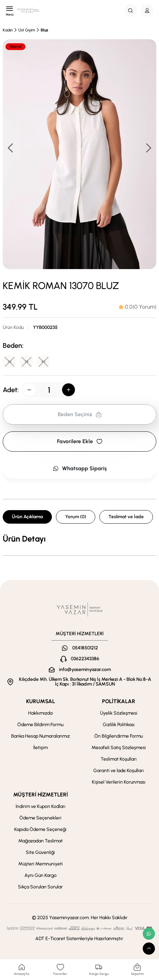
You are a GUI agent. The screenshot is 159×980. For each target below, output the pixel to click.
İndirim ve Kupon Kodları (41, 806)
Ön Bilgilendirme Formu (118, 736)
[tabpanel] (79, 539)
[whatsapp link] (149, 934)
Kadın (8, 30)
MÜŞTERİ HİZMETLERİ (41, 795)
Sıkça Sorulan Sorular (40, 887)
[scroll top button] (149, 949)
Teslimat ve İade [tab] (126, 517)
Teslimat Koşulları (119, 759)
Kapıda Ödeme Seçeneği (40, 829)
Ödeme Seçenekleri (40, 818)
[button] (148, 148)
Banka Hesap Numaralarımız (41, 736)
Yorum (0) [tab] (76, 517)
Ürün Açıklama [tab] (27, 517)
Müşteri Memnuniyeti (41, 864)
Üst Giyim (27, 30)
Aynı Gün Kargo (41, 875)
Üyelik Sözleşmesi (119, 713)
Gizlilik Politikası (119, 725)
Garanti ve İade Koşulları (118, 771)
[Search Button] (131, 10)
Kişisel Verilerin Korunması (119, 782)
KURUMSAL (41, 701)
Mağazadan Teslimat (41, 841)
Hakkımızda (40, 713)
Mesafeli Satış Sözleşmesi (119, 748)
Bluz (44, 30)
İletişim (41, 748)
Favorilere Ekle (80, 441)
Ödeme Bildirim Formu (40, 725)
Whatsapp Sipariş (80, 468)
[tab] (137, 307)
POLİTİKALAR (119, 701)
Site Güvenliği (40, 852)
